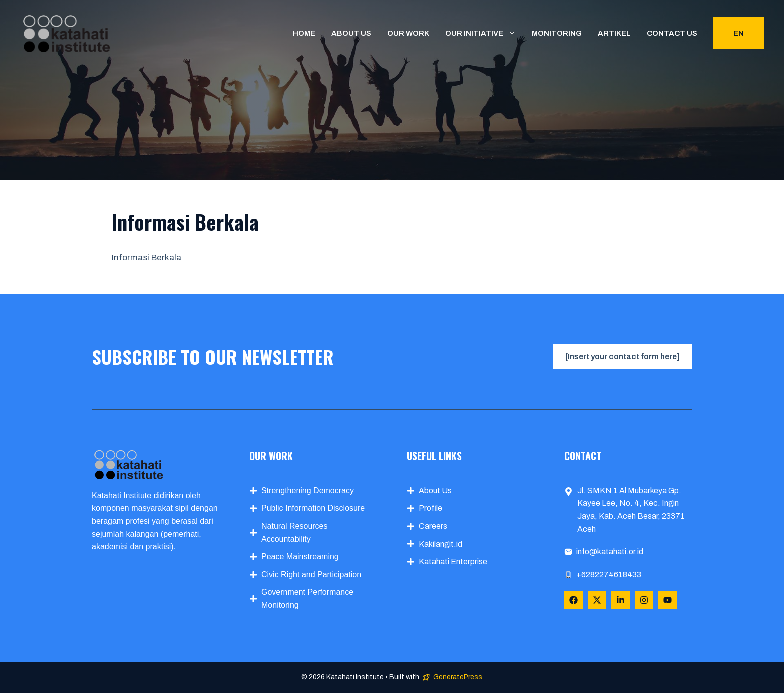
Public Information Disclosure (313, 508)
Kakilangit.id (441, 544)
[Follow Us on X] (597, 600)
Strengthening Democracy (308, 491)
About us (351, 33)
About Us (435, 491)
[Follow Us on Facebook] (574, 600)
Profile (431, 508)
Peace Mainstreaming (300, 557)
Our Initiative (485, 33)
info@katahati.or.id (610, 552)
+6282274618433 (609, 575)
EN (739, 33)
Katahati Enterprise (453, 562)
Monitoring (557, 33)
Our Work (408, 33)
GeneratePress (458, 677)
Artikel (614, 33)
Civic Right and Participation (311, 575)
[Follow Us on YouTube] (668, 600)
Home (304, 33)
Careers (433, 526)
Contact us (672, 33)
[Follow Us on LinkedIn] (621, 600)
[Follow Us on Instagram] (644, 600)
